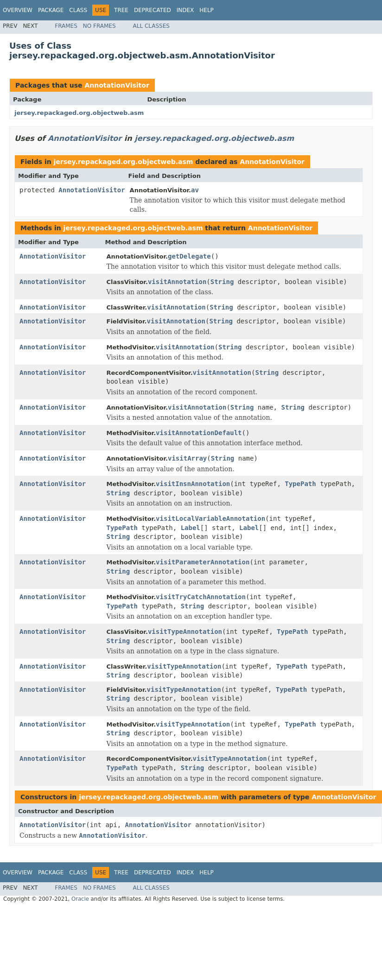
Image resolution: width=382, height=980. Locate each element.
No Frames (99, 26)
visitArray (187, 458)
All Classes (151, 26)
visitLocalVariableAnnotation (210, 518)
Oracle (80, 899)
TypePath (300, 484)
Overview (18, 10)
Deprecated (153, 10)
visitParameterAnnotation (203, 562)
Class (78, 10)
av (195, 190)
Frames (66, 26)
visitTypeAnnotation (185, 632)
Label (191, 528)
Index (185, 10)
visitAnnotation (177, 282)
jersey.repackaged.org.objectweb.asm (79, 113)
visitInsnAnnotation (193, 484)
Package (51, 10)
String (222, 282)
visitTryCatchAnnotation (201, 597)
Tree (121, 10)
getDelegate (189, 256)
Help (207, 10)
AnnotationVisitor (117, 85)
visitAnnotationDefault (199, 433)
